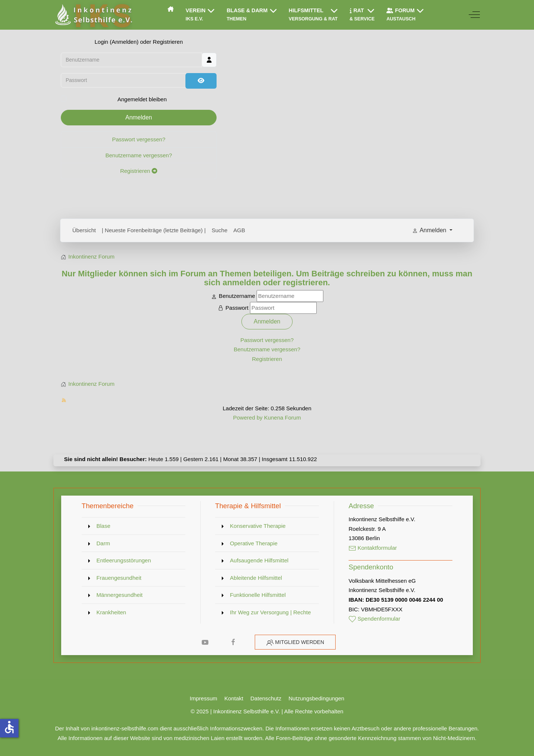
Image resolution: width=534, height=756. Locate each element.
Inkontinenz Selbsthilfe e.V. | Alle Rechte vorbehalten (278, 711)
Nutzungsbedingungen (316, 698)
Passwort (237, 308)
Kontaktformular (373, 548)
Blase (103, 526)
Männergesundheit (120, 595)
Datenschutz (266, 698)
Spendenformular (375, 619)
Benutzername (237, 296)
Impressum (204, 698)
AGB (239, 230)
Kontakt (234, 698)
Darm (103, 543)
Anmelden (139, 117)
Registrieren (139, 171)
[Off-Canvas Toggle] (474, 15)
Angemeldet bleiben (142, 99)
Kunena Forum (282, 418)
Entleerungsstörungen (124, 560)
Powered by (248, 418)
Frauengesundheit (119, 578)
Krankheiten (111, 612)
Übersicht (84, 230)
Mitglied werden (300, 642)
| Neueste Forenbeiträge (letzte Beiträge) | (154, 230)
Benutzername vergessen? (139, 155)
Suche (220, 230)
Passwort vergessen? (139, 139)
